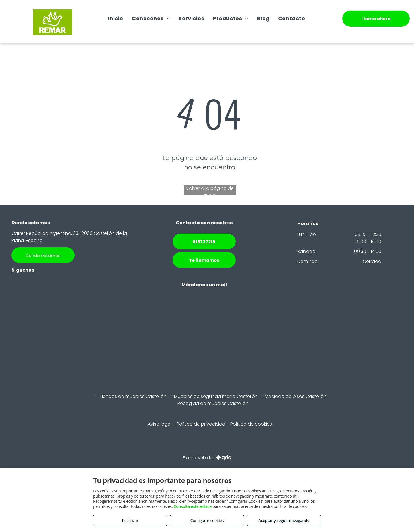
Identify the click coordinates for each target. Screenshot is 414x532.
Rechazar (130, 520)
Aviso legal (160, 424)
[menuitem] (116, 18)
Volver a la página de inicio (210, 190)
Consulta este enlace (193, 506)
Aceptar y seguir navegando (284, 520)
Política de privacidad (201, 424)
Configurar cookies (207, 520)
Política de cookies (251, 424)
